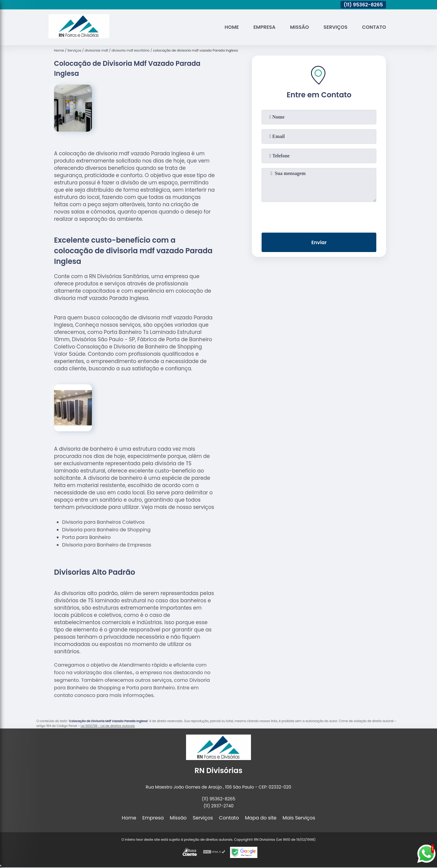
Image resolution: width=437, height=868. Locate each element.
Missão (300, 27)
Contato (374, 27)
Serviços (335, 27)
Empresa (264, 27)
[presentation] (319, 216)
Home (232, 27)
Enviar (319, 242)
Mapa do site (261, 818)
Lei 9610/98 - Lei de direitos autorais (108, 726)
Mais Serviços (299, 818)
